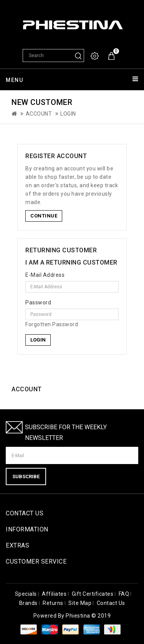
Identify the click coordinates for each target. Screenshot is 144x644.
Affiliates (54, 594)
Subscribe (26, 476)
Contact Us (111, 603)
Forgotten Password (52, 324)
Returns (53, 603)
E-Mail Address (45, 275)
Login (68, 114)
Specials (26, 594)
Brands (28, 603)
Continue (44, 216)
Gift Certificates (93, 594)
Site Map (80, 603)
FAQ (124, 594)
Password (38, 302)
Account (39, 114)
